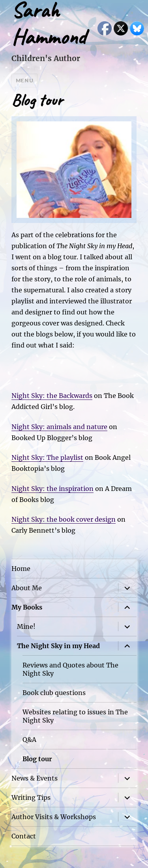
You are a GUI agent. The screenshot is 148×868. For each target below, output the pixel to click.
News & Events (35, 778)
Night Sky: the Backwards (52, 396)
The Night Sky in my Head (58, 646)
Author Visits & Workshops (54, 817)
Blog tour (37, 759)
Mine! (26, 626)
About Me (27, 588)
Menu (24, 80)
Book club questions (54, 693)
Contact (24, 836)
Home (21, 569)
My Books (27, 607)
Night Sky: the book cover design (64, 519)
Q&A (29, 740)
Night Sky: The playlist (47, 457)
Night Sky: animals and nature (59, 427)
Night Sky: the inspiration (52, 489)
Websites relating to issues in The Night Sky (75, 716)
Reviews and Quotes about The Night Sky (70, 669)
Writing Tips (31, 797)
